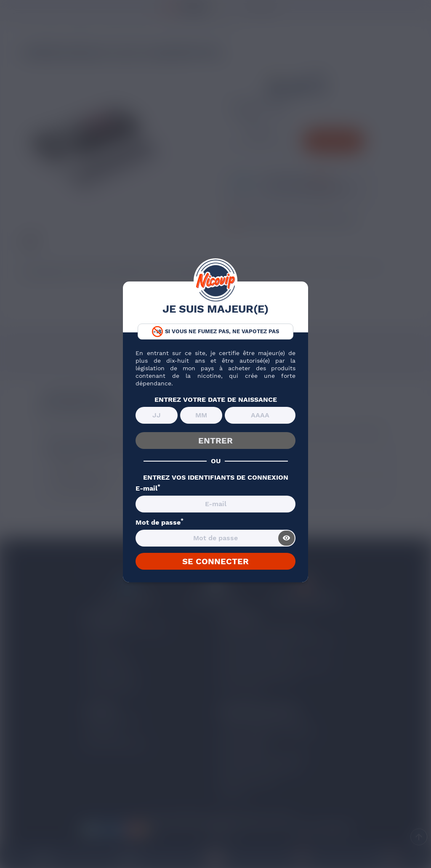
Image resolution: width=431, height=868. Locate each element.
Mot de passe (160, 523)
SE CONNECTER (215, 561)
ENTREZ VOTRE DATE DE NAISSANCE (216, 400)
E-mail (148, 488)
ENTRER (215, 441)
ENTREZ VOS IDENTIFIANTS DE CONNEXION (216, 478)
